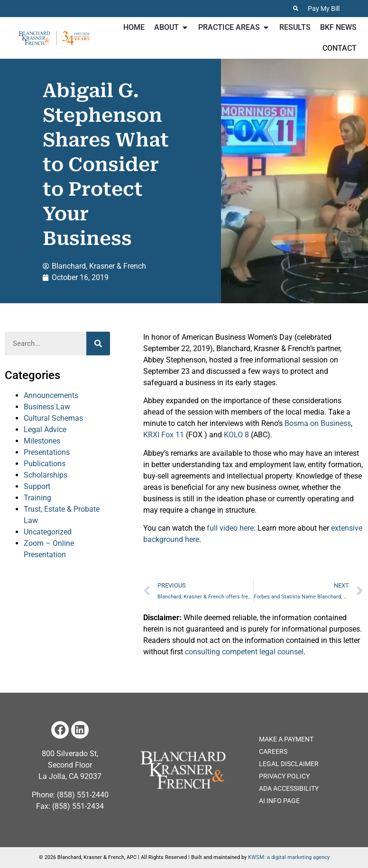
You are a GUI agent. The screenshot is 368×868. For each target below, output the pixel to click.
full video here (230, 528)
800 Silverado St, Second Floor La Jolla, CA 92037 (70, 765)
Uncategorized (48, 532)
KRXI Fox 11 (164, 435)
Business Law (47, 407)
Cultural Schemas (53, 418)
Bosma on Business (318, 423)
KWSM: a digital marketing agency (289, 857)
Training (37, 498)
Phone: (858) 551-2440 (70, 795)
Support (37, 486)
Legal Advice (45, 429)
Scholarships (46, 475)
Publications (45, 464)
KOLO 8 (236, 435)
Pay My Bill (324, 9)
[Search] (98, 344)
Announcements (51, 395)
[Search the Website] (296, 8)
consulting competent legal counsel (244, 652)
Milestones (42, 441)
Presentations (47, 452)
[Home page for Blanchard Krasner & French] (54, 38)
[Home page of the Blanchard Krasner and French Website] (183, 770)
